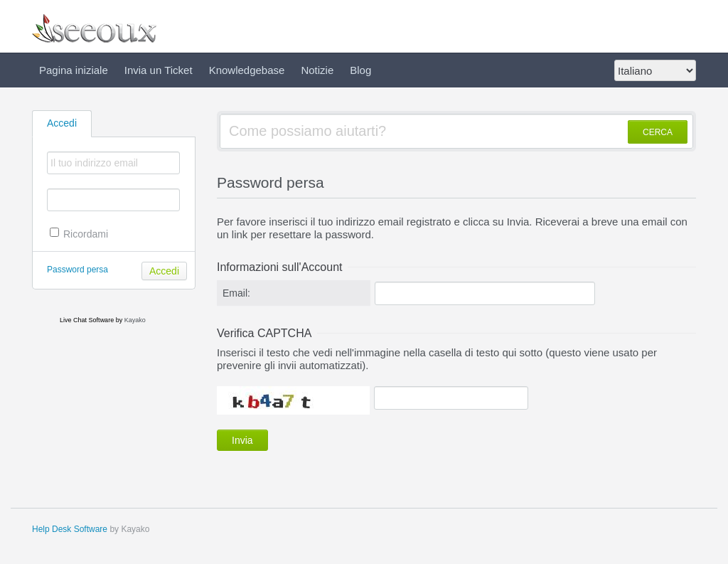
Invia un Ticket (159, 70)
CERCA (658, 132)
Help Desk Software (70, 529)
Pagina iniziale (74, 70)
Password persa (77, 270)
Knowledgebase (247, 70)
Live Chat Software (87, 320)
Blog (360, 70)
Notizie (317, 70)
